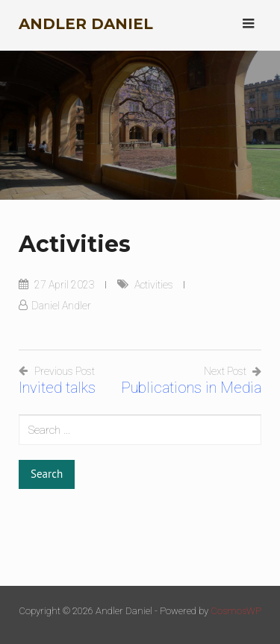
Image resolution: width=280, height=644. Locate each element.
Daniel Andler (61, 306)
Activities (154, 285)
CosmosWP (236, 611)
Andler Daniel (86, 24)
